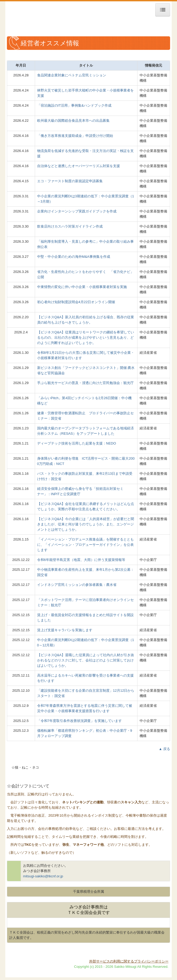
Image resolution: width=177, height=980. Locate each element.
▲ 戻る (164, 749)
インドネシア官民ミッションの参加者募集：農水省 (77, 585)
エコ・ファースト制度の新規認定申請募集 (70, 181)
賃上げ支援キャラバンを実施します (65, 630)
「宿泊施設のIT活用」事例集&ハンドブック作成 (74, 105)
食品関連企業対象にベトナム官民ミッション (72, 75)
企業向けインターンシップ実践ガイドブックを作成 (77, 211)
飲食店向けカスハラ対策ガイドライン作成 (70, 226)
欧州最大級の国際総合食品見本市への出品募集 (73, 121)
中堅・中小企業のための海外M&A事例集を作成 (74, 257)
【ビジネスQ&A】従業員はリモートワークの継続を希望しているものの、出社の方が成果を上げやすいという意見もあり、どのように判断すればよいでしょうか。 (86, 337)
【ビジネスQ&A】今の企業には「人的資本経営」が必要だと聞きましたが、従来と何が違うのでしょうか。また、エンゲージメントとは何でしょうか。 (86, 524)
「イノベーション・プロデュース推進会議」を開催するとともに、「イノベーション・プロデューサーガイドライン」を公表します (85, 545)
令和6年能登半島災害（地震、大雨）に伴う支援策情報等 (81, 560)
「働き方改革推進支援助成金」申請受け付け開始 (75, 136)
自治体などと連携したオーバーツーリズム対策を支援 (79, 166)
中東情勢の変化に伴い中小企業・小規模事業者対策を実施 (82, 287)
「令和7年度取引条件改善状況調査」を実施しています (79, 721)
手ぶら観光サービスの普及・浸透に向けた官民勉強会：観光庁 (85, 383)
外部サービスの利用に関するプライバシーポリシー (129, 961)
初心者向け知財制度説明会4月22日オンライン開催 (76, 302)
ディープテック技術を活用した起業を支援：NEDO (77, 443)
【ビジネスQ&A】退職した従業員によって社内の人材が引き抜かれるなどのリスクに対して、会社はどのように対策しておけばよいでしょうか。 (86, 660)
